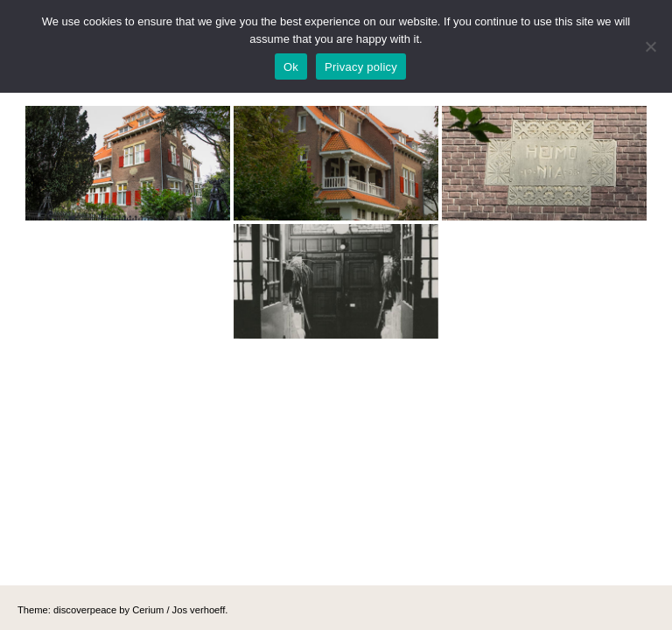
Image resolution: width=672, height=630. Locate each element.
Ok (291, 67)
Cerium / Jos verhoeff (178, 610)
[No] (650, 46)
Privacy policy (361, 67)
